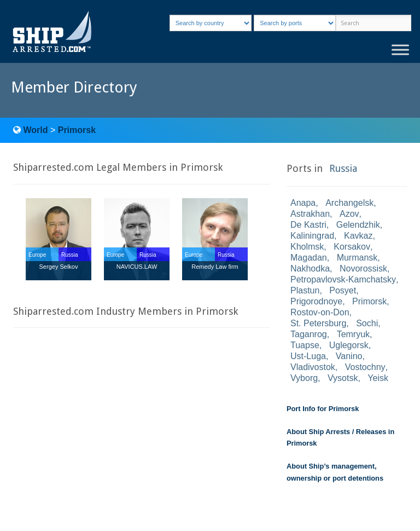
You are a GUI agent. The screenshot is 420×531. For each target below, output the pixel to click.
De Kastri (308, 225)
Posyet (343, 290)
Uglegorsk (349, 345)
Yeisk (378, 378)
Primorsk (77, 130)
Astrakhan (310, 214)
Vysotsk (343, 378)
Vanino (349, 356)
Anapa (303, 203)
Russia (343, 168)
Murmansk (357, 258)
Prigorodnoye (316, 301)
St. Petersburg (318, 323)
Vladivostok (313, 367)
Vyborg (304, 378)
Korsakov (352, 247)
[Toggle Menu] (400, 50)
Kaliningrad (312, 236)
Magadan (309, 258)
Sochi (367, 323)
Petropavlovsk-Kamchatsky (343, 279)
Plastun (305, 290)
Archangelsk (349, 203)
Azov (349, 214)
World (35, 130)
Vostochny (365, 367)
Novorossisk (363, 269)
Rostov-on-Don (320, 312)
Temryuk (353, 334)
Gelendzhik (358, 225)
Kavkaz (358, 236)
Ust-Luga (308, 356)
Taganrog (309, 334)
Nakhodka (310, 269)
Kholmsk (307, 247)
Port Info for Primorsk (323, 409)
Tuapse (305, 345)
